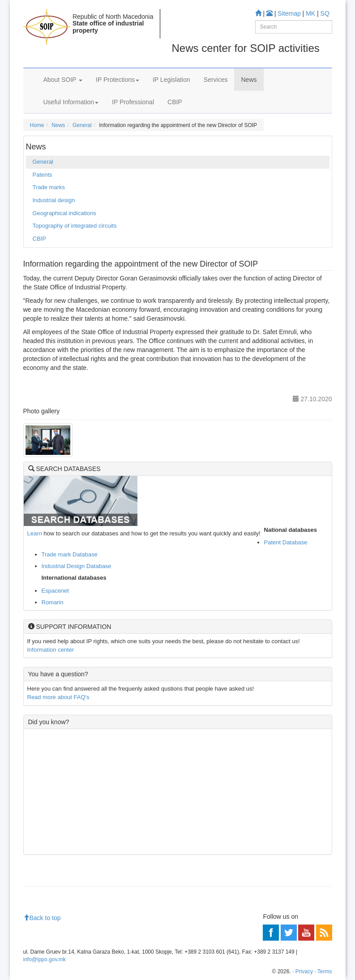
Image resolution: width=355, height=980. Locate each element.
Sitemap (289, 13)
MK (310, 13)
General (82, 125)
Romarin (53, 602)
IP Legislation (171, 80)
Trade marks (49, 187)
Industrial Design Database (77, 566)
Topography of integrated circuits (75, 226)
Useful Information (71, 102)
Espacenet (55, 591)
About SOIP (63, 80)
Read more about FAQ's (58, 697)
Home (37, 125)
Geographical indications (64, 213)
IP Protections (118, 80)
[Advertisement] (178, 792)
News (249, 80)
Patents (43, 175)
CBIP (175, 102)
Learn (35, 533)
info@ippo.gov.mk (45, 959)
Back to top (42, 918)
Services (216, 80)
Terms (325, 972)
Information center (51, 650)
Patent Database (286, 542)
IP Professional (133, 102)
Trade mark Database (70, 554)
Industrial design (54, 200)
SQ (325, 13)
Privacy (304, 972)
